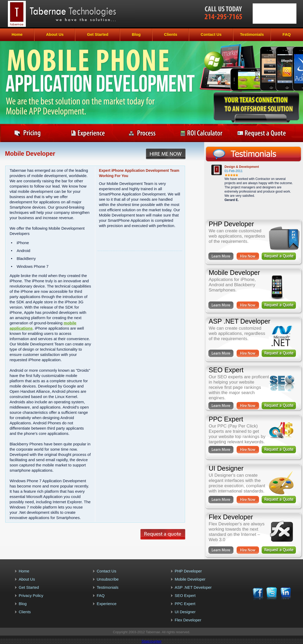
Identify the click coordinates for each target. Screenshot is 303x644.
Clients (171, 34)
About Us (55, 34)
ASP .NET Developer (193, 587)
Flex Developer (188, 620)
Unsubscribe (108, 579)
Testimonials (252, 34)
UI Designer (185, 612)
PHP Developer (188, 571)
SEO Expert (185, 595)
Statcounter (152, 641)
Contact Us (211, 34)
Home (17, 34)
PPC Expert (185, 604)
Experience (107, 604)
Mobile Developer (190, 579)
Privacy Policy (31, 595)
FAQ (287, 34)
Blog (136, 34)
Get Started (98, 34)
